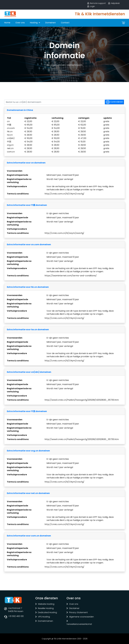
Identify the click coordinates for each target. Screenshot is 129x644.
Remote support (98, 3)
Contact (65, 23)
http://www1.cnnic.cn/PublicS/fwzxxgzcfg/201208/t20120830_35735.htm (82, 400)
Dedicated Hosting (47, 613)
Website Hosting (46, 604)
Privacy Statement (78, 613)
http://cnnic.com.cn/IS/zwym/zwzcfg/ (64, 233)
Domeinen (50, 23)
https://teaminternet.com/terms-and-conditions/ (71, 276)
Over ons (20, 23)
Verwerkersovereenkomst (79, 624)
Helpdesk (115, 3)
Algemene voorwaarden (81, 617)
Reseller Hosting (46, 608)
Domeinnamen (45, 621)
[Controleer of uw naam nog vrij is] (54, 102)
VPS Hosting (44, 617)
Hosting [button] (34, 23)
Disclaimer (74, 608)
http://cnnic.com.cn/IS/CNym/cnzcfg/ (64, 194)
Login (92, 6)
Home (7, 23)
